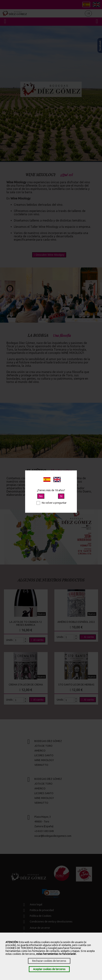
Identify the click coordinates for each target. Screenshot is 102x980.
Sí (61, 496)
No (41, 496)
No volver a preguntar (51, 503)
